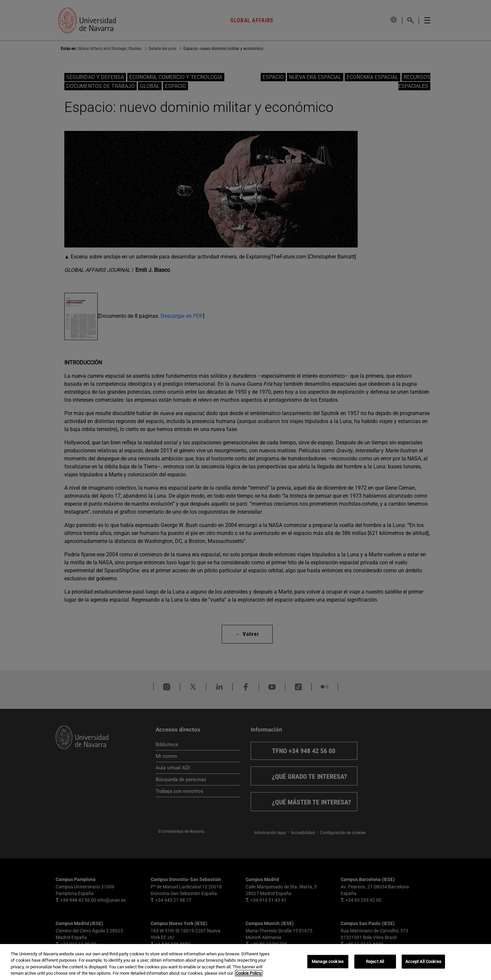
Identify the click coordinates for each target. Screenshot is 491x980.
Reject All (375, 962)
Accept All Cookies (423, 962)
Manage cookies (328, 962)
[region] (245, 962)
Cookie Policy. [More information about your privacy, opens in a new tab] (249, 973)
